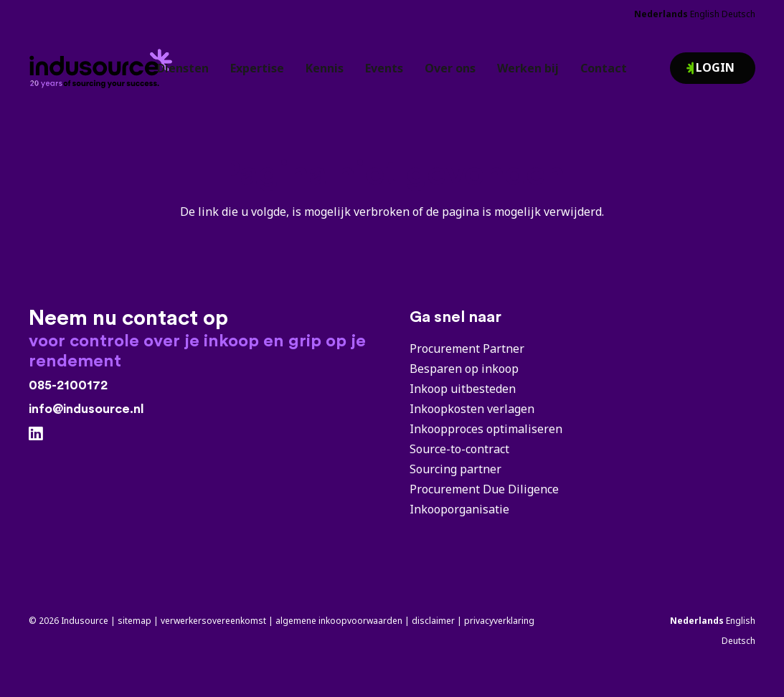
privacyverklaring (499, 621)
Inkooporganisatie (459, 509)
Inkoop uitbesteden (463, 389)
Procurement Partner (467, 348)
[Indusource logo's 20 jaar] (112, 62)
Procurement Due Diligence (484, 489)
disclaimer (433, 621)
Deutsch (738, 14)
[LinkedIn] (36, 434)
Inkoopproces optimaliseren (486, 429)
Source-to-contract (459, 449)
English (705, 14)
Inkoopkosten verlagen (472, 409)
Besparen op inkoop (464, 369)
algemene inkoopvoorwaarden (339, 621)
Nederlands (661, 14)
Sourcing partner (455, 469)
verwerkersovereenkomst (213, 621)
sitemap (134, 621)
